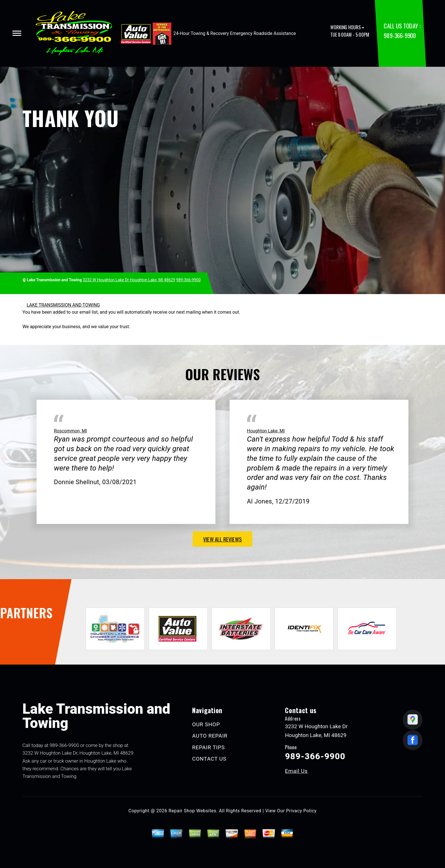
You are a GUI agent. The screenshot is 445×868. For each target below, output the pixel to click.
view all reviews (222, 539)
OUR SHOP (206, 724)
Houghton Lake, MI (266, 431)
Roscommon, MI (70, 431)
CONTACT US (209, 759)
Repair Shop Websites (192, 811)
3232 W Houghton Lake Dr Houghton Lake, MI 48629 (129, 280)
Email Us (296, 771)
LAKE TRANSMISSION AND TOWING (63, 305)
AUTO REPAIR (210, 736)
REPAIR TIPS (208, 747)
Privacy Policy (301, 811)
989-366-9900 (400, 35)
